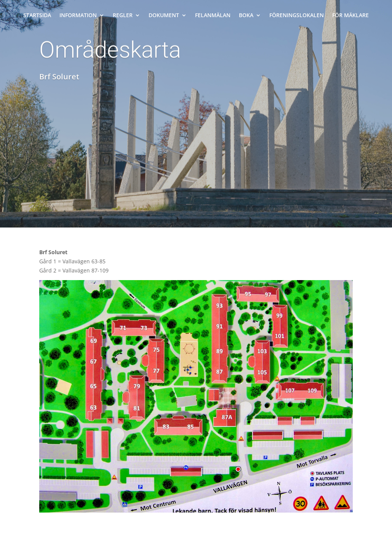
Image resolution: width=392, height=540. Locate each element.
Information (78, 16)
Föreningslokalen (297, 16)
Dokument (164, 16)
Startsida (37, 16)
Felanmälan (213, 16)
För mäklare (350, 16)
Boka (246, 16)
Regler (123, 16)
